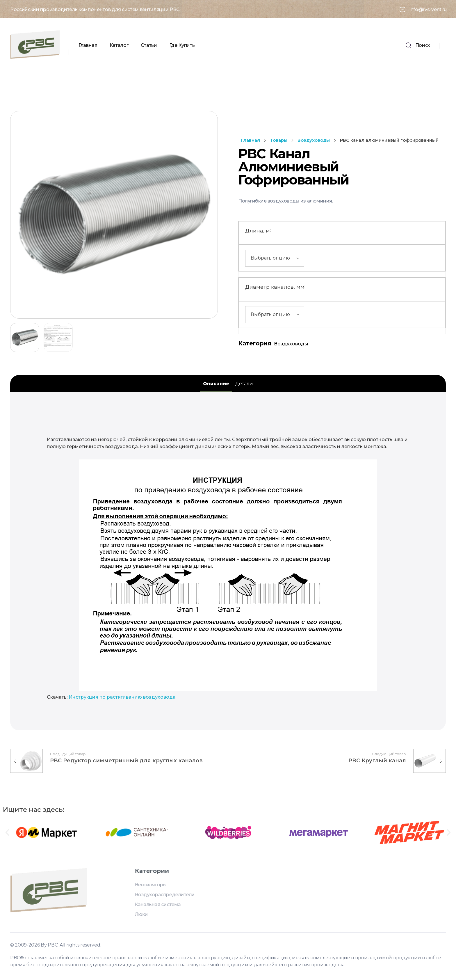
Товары (279, 140)
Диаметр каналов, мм (275, 286)
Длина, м (258, 230)
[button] (7, 832)
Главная (251, 140)
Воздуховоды (314, 140)
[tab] (216, 384)
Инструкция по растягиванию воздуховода (122, 697)
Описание (216, 384)
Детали (244, 384)
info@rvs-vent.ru (428, 9)
